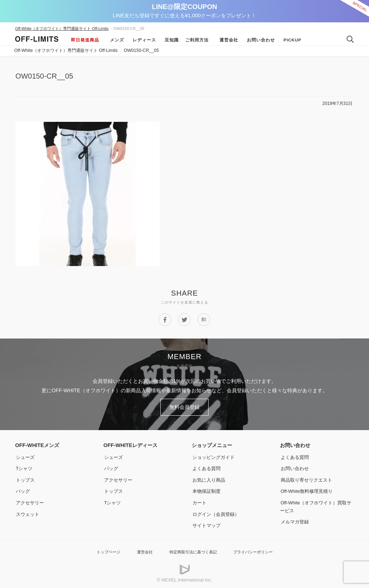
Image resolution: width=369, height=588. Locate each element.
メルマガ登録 (295, 520)
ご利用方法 (197, 40)
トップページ (100, 550)
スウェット (28, 512)
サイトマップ (207, 523)
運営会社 (227, 40)
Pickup (290, 40)
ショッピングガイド (214, 455)
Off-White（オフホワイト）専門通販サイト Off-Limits (62, 28)
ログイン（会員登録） (217, 512)
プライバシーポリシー (260, 550)
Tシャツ (24, 467)
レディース (142, 40)
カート (199, 501)
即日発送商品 (85, 40)
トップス (25, 478)
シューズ (25, 455)
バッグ (23, 489)
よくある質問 (207, 467)
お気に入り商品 (209, 478)
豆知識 (170, 40)
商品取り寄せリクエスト (308, 478)
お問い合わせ (259, 40)
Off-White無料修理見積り (309, 489)
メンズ (115, 40)
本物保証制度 (207, 489)
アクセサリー (30, 501)
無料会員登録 (184, 406)
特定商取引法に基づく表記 (192, 550)
